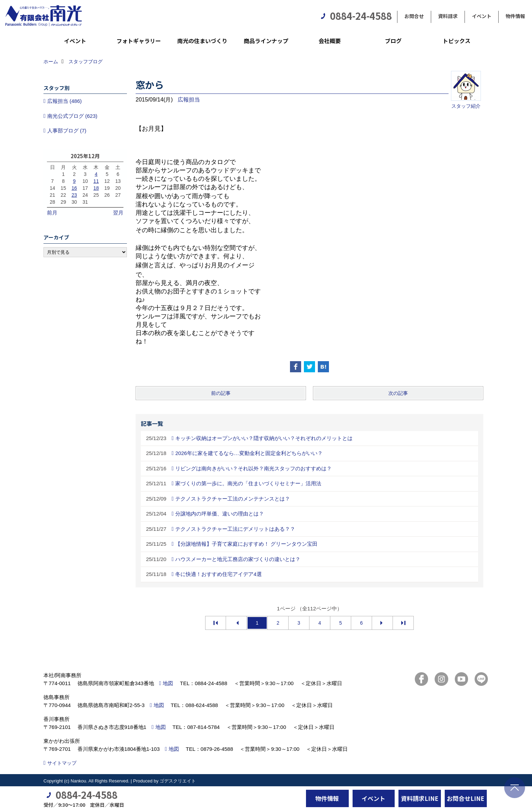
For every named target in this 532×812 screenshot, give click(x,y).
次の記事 (398, 393)
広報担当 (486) (65, 101)
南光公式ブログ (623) (72, 116)
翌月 (118, 213)
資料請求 (448, 16)
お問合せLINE (466, 798)
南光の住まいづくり (202, 41)
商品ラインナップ (266, 41)
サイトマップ (62, 763)
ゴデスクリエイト (178, 781)
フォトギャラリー (139, 41)
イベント (482, 16)
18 (96, 188)
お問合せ (414, 16)
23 (74, 195)
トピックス (457, 41)
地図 (168, 683)
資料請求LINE (420, 798)
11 (96, 181)
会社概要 (330, 41)
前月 (52, 213)
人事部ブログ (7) (67, 131)
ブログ (393, 41)
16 (74, 188)
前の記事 (221, 393)
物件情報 (515, 16)
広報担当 (189, 100)
